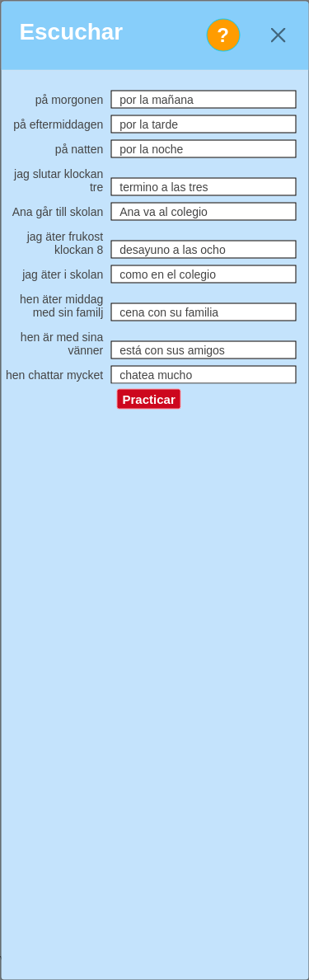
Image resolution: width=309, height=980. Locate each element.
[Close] (278, 35)
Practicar (149, 399)
